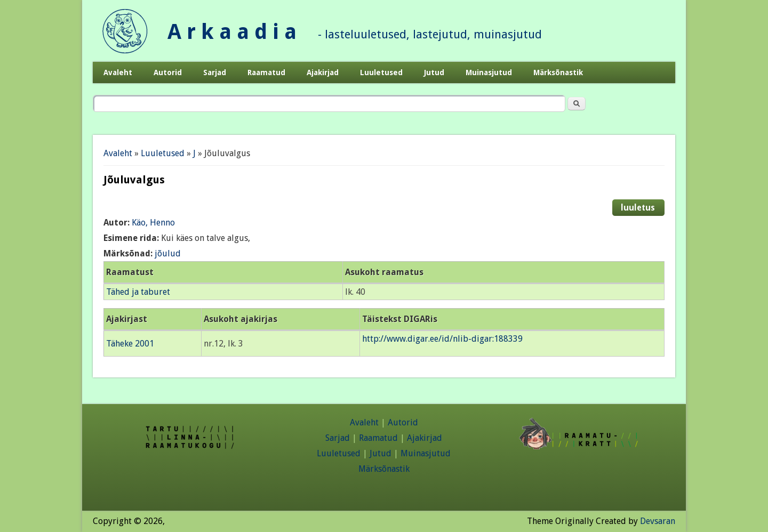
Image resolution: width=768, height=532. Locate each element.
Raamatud (266, 72)
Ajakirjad (323, 72)
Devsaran (658, 521)
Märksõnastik (558, 72)
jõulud (168, 253)
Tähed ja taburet (138, 292)
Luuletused (381, 72)
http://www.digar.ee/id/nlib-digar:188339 (442, 339)
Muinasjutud (489, 72)
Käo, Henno (153, 223)
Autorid (168, 72)
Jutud (434, 72)
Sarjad (215, 72)
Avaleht (118, 72)
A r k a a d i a (232, 32)
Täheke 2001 (130, 344)
